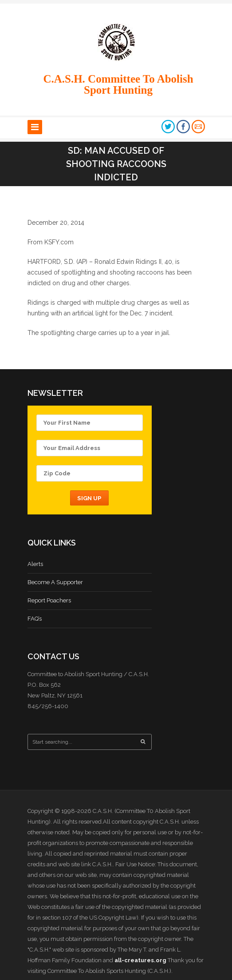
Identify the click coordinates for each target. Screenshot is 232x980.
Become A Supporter (55, 582)
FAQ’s (35, 619)
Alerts (35, 564)
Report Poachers (49, 600)
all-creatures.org (140, 960)
